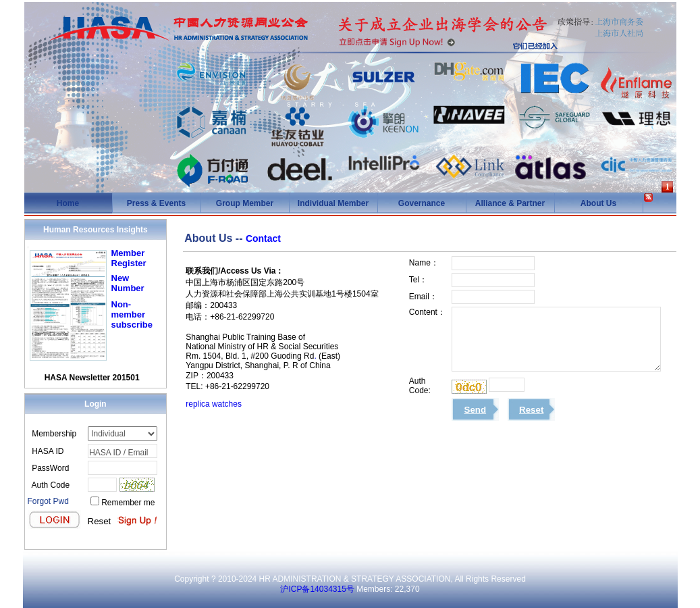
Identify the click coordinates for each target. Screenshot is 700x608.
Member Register (129, 258)
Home (68, 203)
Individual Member (333, 203)
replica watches (214, 404)
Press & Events (156, 203)
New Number (128, 283)
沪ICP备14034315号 (317, 589)
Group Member (245, 203)
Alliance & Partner (510, 203)
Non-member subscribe (132, 314)
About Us (598, 203)
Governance (422, 203)
